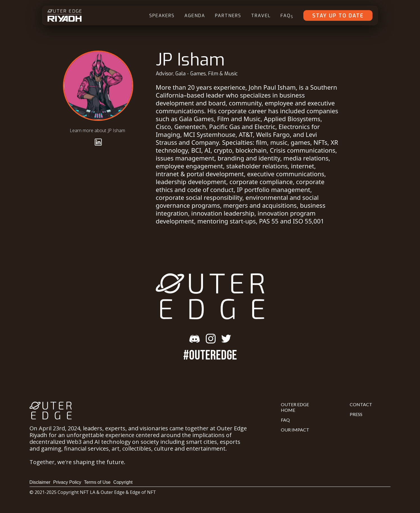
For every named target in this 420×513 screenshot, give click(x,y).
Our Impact (295, 430)
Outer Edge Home (295, 407)
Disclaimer (40, 482)
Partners (228, 16)
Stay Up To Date (338, 16)
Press (356, 414)
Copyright (123, 482)
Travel (261, 16)
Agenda (195, 16)
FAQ (287, 16)
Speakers (162, 16)
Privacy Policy (67, 482)
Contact (361, 404)
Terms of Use (97, 482)
